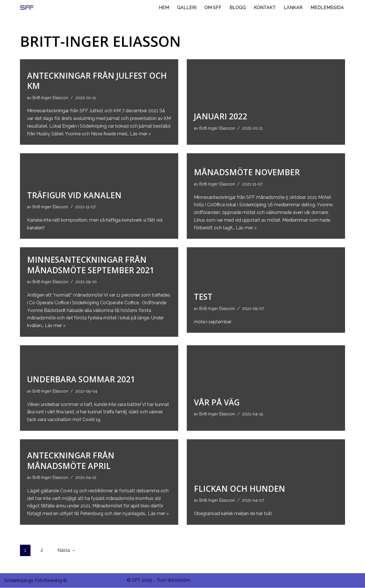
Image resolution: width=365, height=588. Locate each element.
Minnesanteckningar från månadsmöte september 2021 (91, 265)
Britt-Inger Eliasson (51, 97)
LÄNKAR (293, 8)
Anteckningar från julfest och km (97, 80)
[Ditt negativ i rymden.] (28, 8)
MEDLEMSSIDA (327, 8)
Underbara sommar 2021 (81, 379)
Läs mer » (159, 134)
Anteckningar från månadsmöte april (71, 460)
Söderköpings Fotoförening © (36, 581)
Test (203, 297)
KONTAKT (265, 8)
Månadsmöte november (247, 172)
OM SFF (213, 8)
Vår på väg (217, 403)
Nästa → (66, 551)
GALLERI (187, 8)
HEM (164, 8)
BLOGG (238, 8)
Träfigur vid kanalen (74, 195)
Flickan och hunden (240, 489)
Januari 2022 (221, 116)
